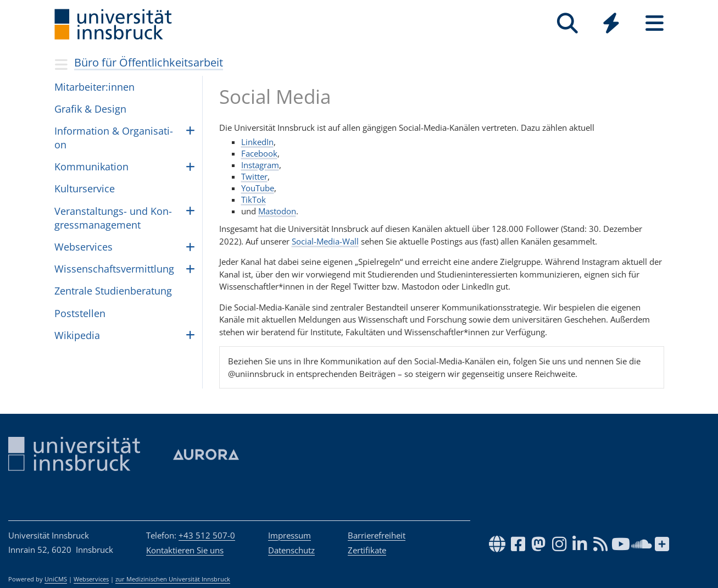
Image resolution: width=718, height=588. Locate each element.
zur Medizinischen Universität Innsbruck (173, 579)
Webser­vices (84, 247)
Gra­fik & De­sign (90, 109)
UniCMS (56, 579)
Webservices (91, 579)
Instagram (260, 165)
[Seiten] (655, 23)
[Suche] (568, 23)
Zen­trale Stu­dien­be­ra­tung (113, 291)
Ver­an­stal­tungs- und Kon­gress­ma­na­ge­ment (113, 218)
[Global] (611, 24)
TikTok (254, 199)
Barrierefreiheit (377, 535)
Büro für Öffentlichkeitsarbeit (149, 62)
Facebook (259, 153)
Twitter (254, 176)
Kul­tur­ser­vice (85, 188)
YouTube (258, 188)
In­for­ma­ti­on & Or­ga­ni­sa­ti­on (114, 138)
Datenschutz (291, 550)
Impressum (290, 535)
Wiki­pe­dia (77, 335)
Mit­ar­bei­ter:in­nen (94, 87)
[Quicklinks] (611, 23)
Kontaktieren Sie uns (185, 550)
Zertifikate (367, 550)
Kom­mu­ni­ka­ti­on (91, 167)
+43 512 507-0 (207, 535)
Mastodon (277, 211)
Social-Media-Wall (325, 241)
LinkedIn (257, 142)
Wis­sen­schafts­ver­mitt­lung (114, 269)
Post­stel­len (80, 313)
